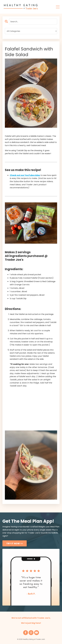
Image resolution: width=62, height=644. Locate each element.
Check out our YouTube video (25, 175)
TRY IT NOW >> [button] (15, 543)
